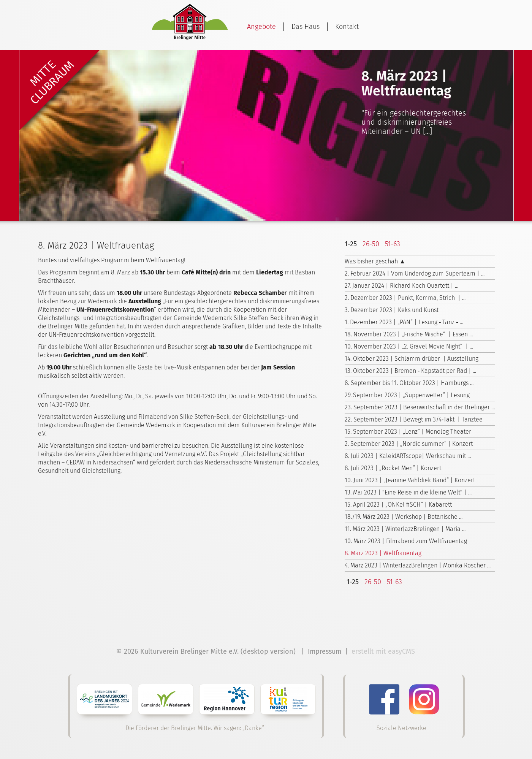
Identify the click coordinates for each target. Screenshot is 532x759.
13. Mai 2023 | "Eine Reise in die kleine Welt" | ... (408, 492)
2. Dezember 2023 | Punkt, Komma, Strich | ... (405, 298)
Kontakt (347, 27)
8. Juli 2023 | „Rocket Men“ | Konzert (393, 468)
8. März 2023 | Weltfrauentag (383, 553)
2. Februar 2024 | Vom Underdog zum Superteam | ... (415, 273)
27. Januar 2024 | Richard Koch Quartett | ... (401, 286)
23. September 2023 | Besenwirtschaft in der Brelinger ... (420, 407)
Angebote (261, 27)
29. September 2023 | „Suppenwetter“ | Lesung (407, 395)
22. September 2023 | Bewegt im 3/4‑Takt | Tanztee (414, 419)
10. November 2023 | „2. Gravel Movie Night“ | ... (409, 346)
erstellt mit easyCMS (384, 651)
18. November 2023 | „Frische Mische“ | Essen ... (409, 334)
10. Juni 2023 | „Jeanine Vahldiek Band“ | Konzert (410, 480)
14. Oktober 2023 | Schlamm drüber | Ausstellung (412, 359)
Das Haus (306, 27)
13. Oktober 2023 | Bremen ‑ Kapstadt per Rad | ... (410, 371)
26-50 (371, 244)
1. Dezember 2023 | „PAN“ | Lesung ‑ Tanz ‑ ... (404, 322)
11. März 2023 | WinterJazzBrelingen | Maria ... (405, 529)
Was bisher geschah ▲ (375, 261)
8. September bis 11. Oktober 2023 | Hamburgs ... (409, 383)
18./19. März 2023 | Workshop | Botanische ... (404, 517)
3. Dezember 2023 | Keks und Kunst (392, 310)
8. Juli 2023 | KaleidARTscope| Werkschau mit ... (408, 456)
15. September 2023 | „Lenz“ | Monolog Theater (408, 432)
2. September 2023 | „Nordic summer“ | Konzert (409, 444)
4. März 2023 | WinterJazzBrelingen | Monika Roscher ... (418, 565)
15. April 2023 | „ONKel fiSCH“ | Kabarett (398, 505)
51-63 (393, 244)
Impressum (325, 651)
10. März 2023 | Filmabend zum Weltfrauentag (406, 541)
